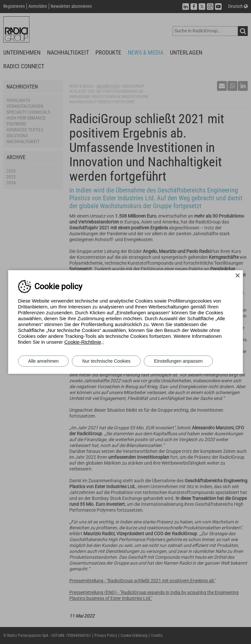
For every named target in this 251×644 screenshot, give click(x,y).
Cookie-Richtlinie (83, 342)
